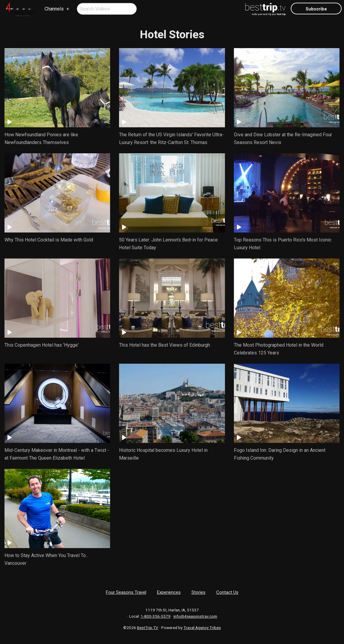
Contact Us (227, 592)
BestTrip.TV (148, 628)
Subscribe (316, 9)
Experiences (169, 592)
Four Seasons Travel (126, 592)
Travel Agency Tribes (202, 628)
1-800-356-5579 (156, 616)
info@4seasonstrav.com (195, 616)
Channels (54, 9)
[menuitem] (20, 9)
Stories (198, 592)
